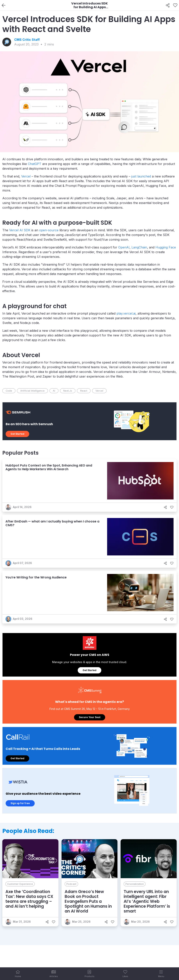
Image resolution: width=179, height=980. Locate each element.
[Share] (168, 5)
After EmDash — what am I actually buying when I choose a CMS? (52, 523)
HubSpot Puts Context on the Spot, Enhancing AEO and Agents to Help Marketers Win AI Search (49, 467)
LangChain (139, 247)
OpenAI (124, 247)
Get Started (17, 434)
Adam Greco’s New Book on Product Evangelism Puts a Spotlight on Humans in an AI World (88, 901)
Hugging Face (166, 247)
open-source (49, 230)
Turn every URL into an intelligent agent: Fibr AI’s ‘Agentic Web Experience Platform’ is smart (147, 901)
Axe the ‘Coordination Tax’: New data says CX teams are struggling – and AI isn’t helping (29, 899)
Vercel (26, 176)
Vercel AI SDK (20, 230)
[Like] (175, 5)
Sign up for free (20, 803)
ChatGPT (35, 164)
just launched (141, 176)
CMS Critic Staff (27, 40)
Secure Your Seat (90, 717)
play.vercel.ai (126, 313)
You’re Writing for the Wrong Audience (36, 577)
